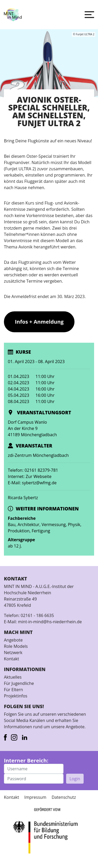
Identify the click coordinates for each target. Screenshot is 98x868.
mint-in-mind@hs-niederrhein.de (50, 622)
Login (75, 779)
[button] (89, 15)
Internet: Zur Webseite (30, 476)
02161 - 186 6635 (37, 615)
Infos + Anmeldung (39, 322)
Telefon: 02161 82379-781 (33, 470)
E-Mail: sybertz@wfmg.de (32, 483)
